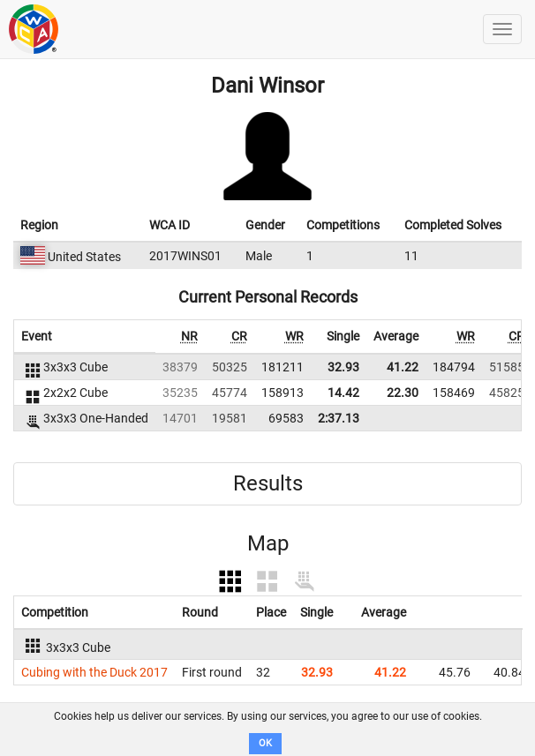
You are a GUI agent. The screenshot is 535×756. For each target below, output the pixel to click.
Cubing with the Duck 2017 (94, 672)
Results (268, 483)
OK (265, 743)
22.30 (403, 393)
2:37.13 (339, 418)
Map (268, 543)
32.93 (343, 367)
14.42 (343, 393)
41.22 (403, 367)
